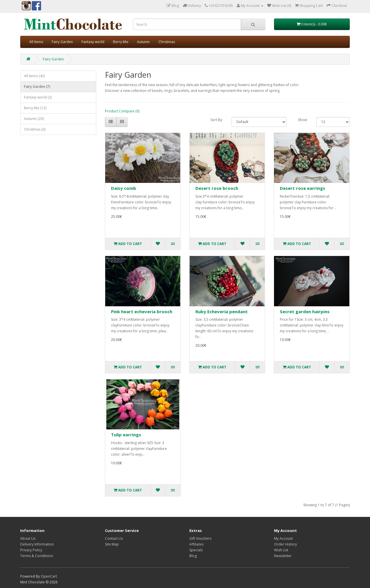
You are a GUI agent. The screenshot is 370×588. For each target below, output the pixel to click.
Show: (303, 120)
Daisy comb (124, 188)
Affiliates (196, 544)
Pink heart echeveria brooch (142, 311)
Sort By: (217, 120)
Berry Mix (121, 42)
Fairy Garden (62, 42)
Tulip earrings (126, 435)
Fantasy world (93, 42)
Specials (196, 550)
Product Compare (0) (122, 111)
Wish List (281, 550)
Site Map (112, 544)
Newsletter (283, 556)
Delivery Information (37, 544)
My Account (283, 538)
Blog (193, 556)
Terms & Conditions (37, 556)
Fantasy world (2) (38, 97)
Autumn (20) (34, 119)
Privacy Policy (31, 550)
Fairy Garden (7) (37, 87)
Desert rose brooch (217, 188)
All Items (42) (34, 76)
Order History (285, 544)
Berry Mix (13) (35, 108)
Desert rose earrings (303, 188)
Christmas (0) (35, 129)
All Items (36, 42)
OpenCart (49, 576)
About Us (28, 538)
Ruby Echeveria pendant (222, 311)
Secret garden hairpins (305, 311)
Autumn (143, 42)
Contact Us (114, 538)
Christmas (167, 42)
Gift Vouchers (200, 538)
